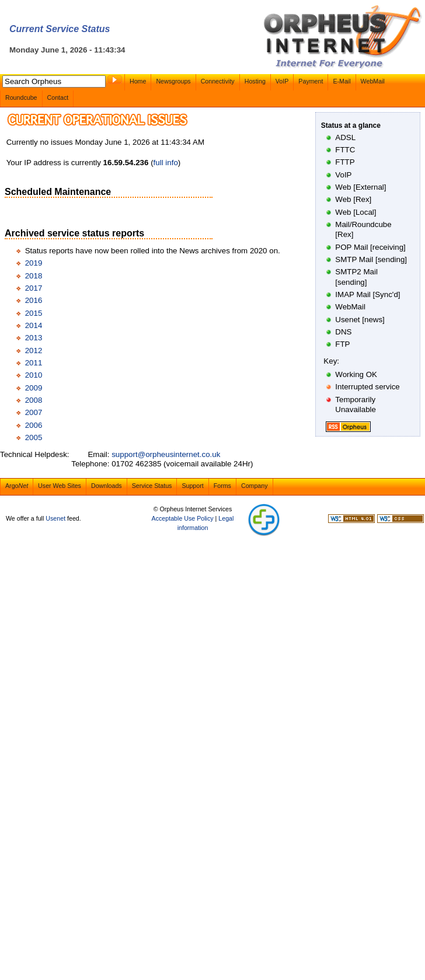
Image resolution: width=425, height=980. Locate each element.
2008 (34, 400)
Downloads (107, 486)
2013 (34, 338)
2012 (34, 351)
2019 (34, 263)
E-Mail (342, 81)
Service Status (152, 486)
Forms (222, 486)
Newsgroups (173, 81)
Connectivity (218, 81)
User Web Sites (60, 486)
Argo (17, 486)
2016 (34, 300)
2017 (34, 288)
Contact (58, 97)
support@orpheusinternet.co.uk (166, 454)
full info (166, 163)
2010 (34, 375)
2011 (34, 363)
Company (255, 486)
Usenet (55, 518)
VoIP (282, 81)
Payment (311, 81)
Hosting (255, 81)
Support (192, 486)
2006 (34, 425)
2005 (34, 437)
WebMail (373, 81)
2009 (34, 388)
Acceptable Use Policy (183, 518)
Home (138, 81)
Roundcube (21, 97)
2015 (34, 313)
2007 (34, 412)
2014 (34, 325)
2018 (34, 276)
